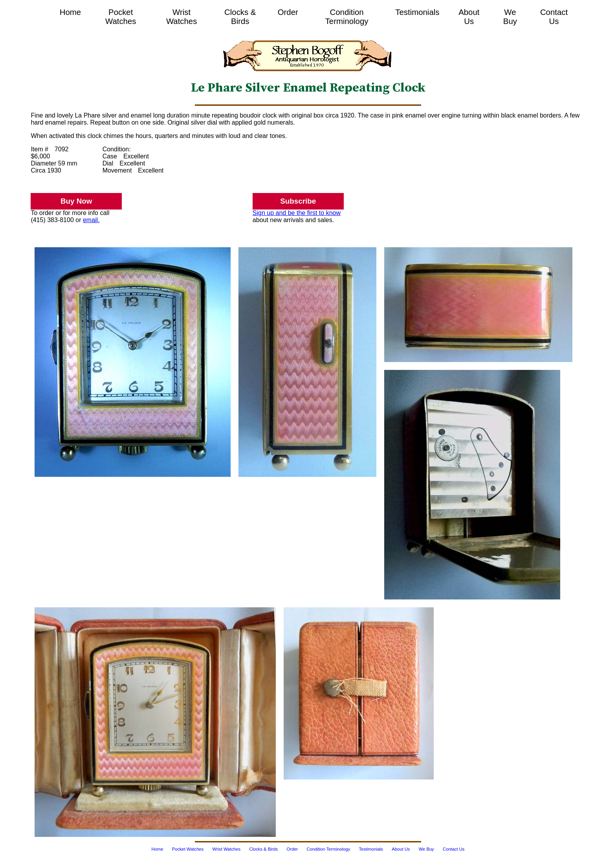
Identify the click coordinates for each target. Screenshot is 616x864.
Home (70, 12)
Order (288, 12)
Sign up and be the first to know (297, 213)
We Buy (510, 17)
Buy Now (76, 201)
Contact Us (554, 17)
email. (91, 220)
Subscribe (298, 201)
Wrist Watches (182, 17)
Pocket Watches (121, 17)
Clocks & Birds (240, 17)
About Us (469, 17)
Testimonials (417, 12)
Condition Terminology (347, 17)
